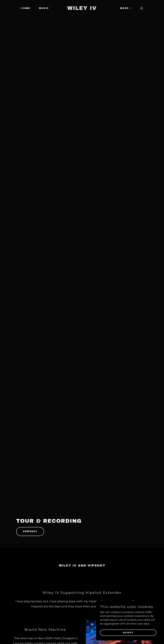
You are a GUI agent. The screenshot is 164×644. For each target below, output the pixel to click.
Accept (128, 632)
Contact (30, 531)
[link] (82, 9)
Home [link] (26, 8)
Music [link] (44, 8)
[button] (125, 8)
